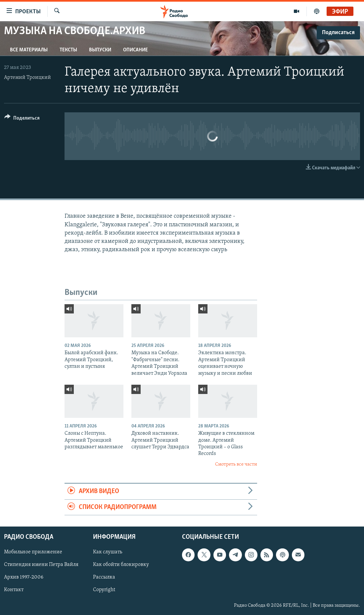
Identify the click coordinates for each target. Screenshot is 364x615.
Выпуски (100, 50)
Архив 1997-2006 (24, 577)
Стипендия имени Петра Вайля (41, 565)
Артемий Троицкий (27, 78)
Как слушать (108, 552)
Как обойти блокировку (121, 565)
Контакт (14, 590)
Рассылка (104, 577)
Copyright (104, 590)
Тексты (68, 50)
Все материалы (29, 50)
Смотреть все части (236, 464)
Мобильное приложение (33, 552)
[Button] (22, 119)
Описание (136, 50)
